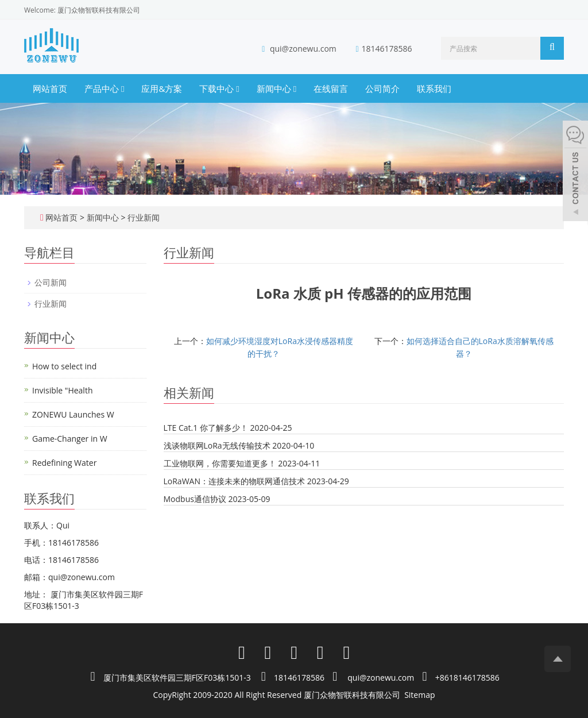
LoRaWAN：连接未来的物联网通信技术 (234, 481)
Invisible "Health (62, 390)
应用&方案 (162, 88)
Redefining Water (64, 463)
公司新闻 (51, 282)
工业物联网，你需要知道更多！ (220, 463)
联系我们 (434, 88)
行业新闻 (142, 217)
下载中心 (219, 88)
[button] (123, 88)
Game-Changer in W (70, 439)
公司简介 (382, 88)
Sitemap (419, 695)
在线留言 (331, 88)
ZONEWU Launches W (73, 414)
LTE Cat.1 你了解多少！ (206, 428)
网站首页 (50, 88)
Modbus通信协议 (195, 499)
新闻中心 (276, 88)
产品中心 (104, 88)
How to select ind (64, 366)
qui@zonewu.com (303, 49)
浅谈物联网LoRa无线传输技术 (217, 445)
